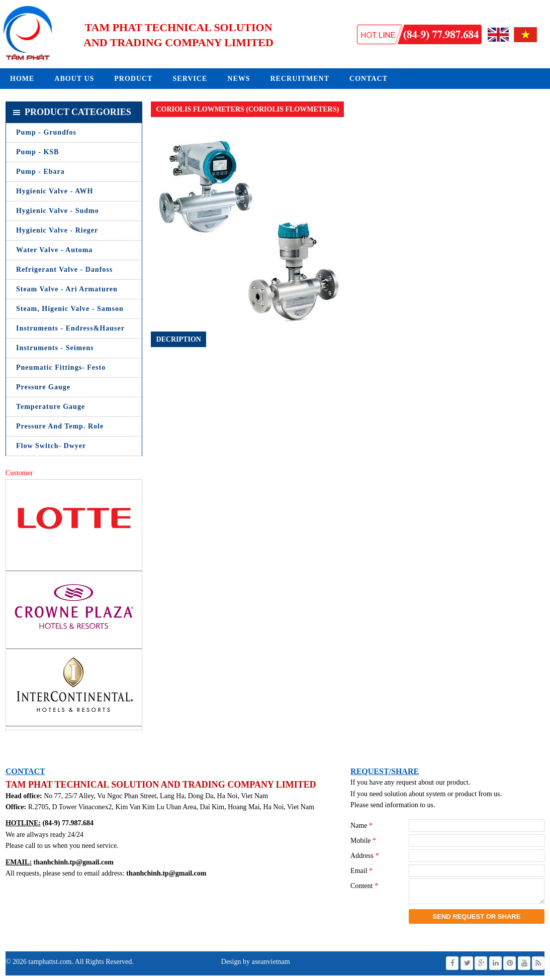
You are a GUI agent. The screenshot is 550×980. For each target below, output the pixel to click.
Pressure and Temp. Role (60, 426)
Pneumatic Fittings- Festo (61, 367)
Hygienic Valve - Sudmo (58, 211)
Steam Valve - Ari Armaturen (67, 289)
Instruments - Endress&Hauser (70, 328)
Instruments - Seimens (55, 348)
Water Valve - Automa (54, 250)
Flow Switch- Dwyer (51, 446)
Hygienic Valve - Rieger (57, 230)
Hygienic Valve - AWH (55, 191)
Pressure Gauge (43, 387)
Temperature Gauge (51, 407)
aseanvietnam (270, 966)
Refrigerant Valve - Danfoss (64, 269)
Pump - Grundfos (46, 132)
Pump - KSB (37, 152)
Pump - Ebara (40, 172)
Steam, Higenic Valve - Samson (70, 309)
